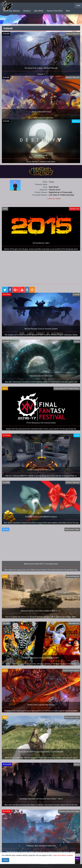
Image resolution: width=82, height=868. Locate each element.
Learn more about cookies (63, 855)
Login (78, 5)
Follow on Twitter (54, 199)
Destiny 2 (27, 11)
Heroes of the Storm (55, 11)
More (68, 11)
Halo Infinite (39, 11)
